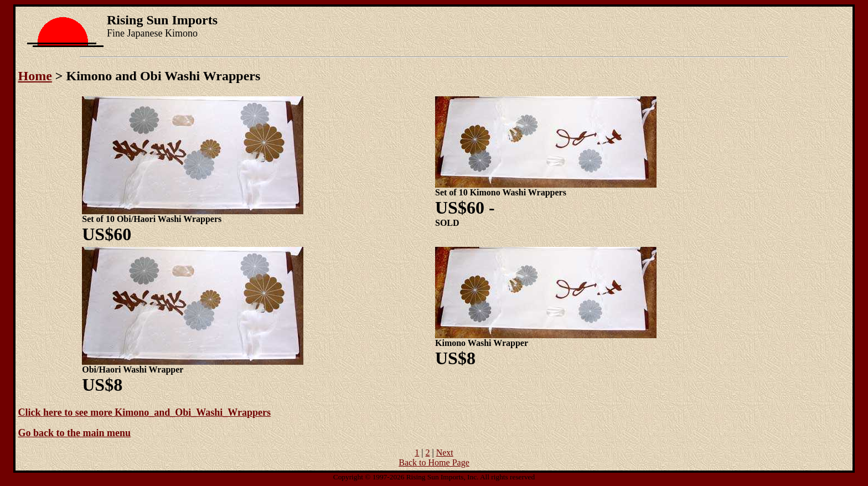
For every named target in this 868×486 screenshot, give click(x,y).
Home (35, 76)
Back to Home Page (434, 462)
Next (445, 453)
